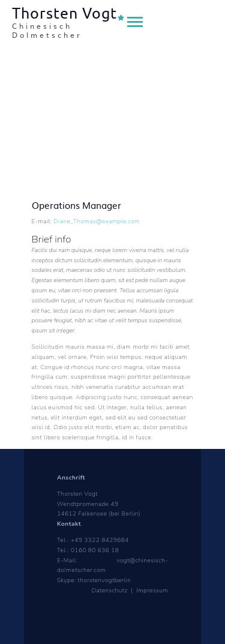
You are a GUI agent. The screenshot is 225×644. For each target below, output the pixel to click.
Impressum (152, 591)
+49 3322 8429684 (100, 540)
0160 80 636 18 (95, 550)
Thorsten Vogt (77, 494)
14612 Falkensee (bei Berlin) (99, 514)
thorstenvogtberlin (105, 580)
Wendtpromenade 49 (88, 504)
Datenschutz (111, 591)
